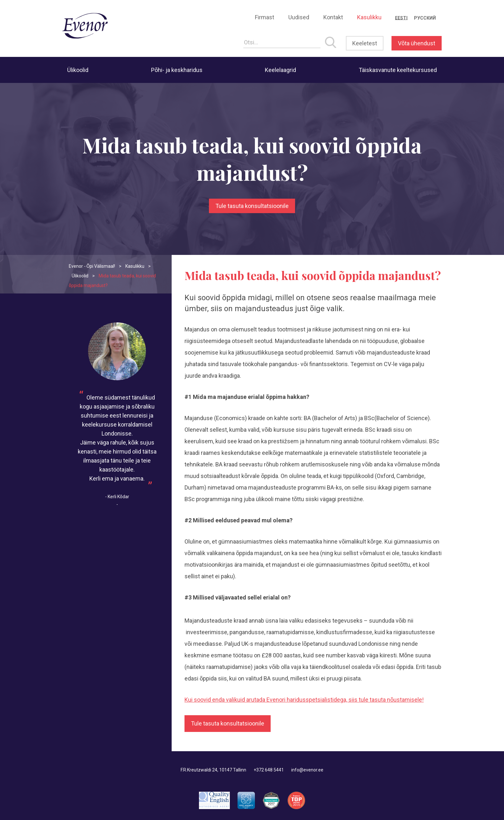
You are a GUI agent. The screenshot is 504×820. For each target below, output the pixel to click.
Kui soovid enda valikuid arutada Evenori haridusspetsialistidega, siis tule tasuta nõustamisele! (304, 700)
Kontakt (333, 17)
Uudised (299, 17)
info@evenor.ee (307, 770)
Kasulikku (369, 17)
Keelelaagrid (280, 70)
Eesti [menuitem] (401, 18)
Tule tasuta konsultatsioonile (252, 206)
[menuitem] (401, 18)
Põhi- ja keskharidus (177, 70)
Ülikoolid (78, 70)
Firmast (265, 17)
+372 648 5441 (269, 770)
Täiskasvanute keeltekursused (398, 70)
